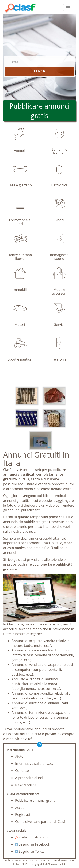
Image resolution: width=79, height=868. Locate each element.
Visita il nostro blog (32, 837)
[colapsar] (68, 8)
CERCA (39, 71)
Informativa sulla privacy (34, 763)
